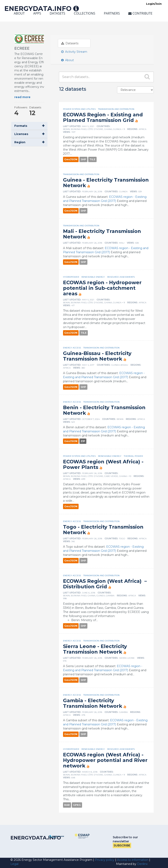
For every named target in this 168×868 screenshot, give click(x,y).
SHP (83, 159)
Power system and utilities (79, 109)
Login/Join (154, 4)
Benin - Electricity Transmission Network (104, 410)
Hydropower (71, 277)
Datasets (58, 13)
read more (22, 97)
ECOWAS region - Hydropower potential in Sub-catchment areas (102, 288)
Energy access (72, 348)
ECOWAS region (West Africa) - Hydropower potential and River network (105, 760)
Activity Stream (74, 52)
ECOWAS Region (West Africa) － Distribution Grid (105, 584)
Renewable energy (93, 277)
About (19, 13)
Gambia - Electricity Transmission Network (93, 703)
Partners (112, 13)
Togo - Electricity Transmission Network (103, 530)
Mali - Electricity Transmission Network (102, 234)
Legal (14, 864)
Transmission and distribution (116, 109)
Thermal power (133, 456)
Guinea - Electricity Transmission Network (106, 183)
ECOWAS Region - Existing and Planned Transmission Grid (103, 117)
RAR (67, 805)
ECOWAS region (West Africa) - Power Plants (103, 464)
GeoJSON (71, 159)
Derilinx (142, 864)
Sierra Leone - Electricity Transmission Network (95, 649)
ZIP (83, 441)
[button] (29, 126)
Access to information (133, 860)
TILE (92, 159)
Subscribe (122, 845)
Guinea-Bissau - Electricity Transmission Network (97, 356)
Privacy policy (105, 860)
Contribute (140, 13)
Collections (85, 13)
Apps (37, 13)
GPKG (77, 805)
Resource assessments (121, 277)
